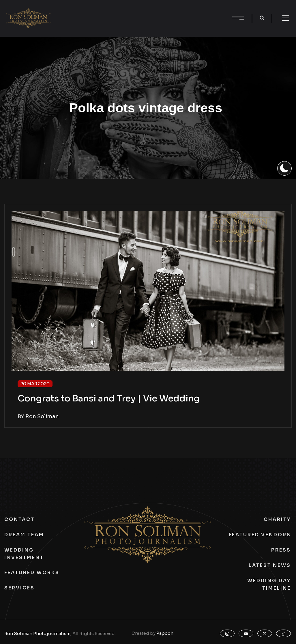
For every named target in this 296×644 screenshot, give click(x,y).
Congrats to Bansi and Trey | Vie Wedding (109, 399)
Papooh (165, 633)
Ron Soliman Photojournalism (37, 633)
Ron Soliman (42, 416)
